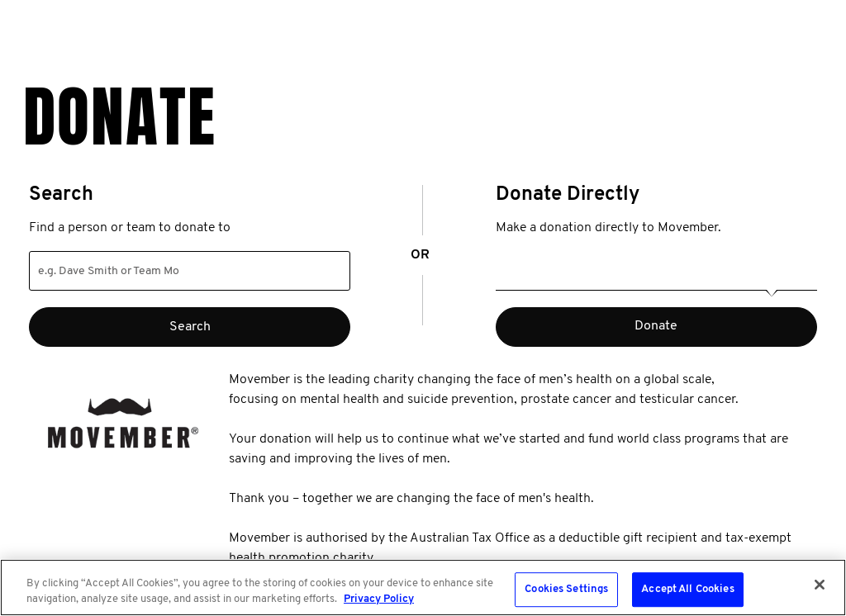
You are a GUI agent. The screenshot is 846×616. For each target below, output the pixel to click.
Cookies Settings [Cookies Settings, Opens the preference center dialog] (566, 590)
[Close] (820, 585)
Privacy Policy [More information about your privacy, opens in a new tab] (379, 599)
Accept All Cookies (687, 590)
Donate (656, 326)
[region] (423, 588)
